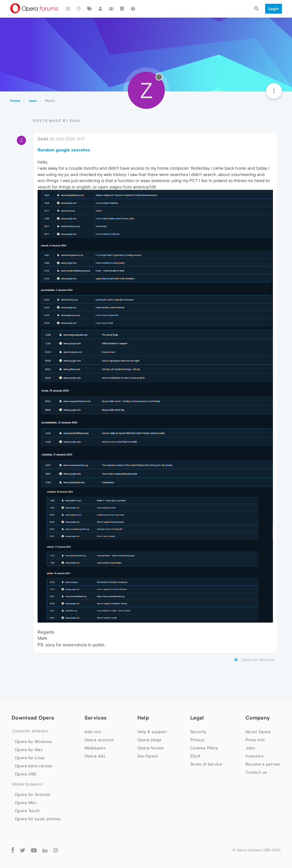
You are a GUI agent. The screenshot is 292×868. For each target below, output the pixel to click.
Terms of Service (206, 764)
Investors (254, 756)
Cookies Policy (204, 748)
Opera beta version (34, 766)
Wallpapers (95, 748)
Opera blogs (149, 740)
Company (258, 718)
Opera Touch (27, 811)
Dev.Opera (148, 756)
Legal (197, 718)
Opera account (99, 740)
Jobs (250, 748)
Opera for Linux (30, 758)
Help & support (152, 732)
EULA (195, 756)
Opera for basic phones (38, 819)
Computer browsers (30, 731)
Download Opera (33, 718)
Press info (255, 740)
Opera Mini (25, 803)
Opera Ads (95, 756)
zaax (43, 139)
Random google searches (64, 150)
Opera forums (151, 748)
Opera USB (26, 774)
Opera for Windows (33, 742)
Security (198, 732)
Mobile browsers (27, 784)
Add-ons (93, 732)
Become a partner (263, 764)
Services (95, 718)
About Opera (258, 732)
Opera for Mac (29, 750)
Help (143, 718)
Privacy (197, 740)
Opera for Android (32, 794)
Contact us (256, 772)
